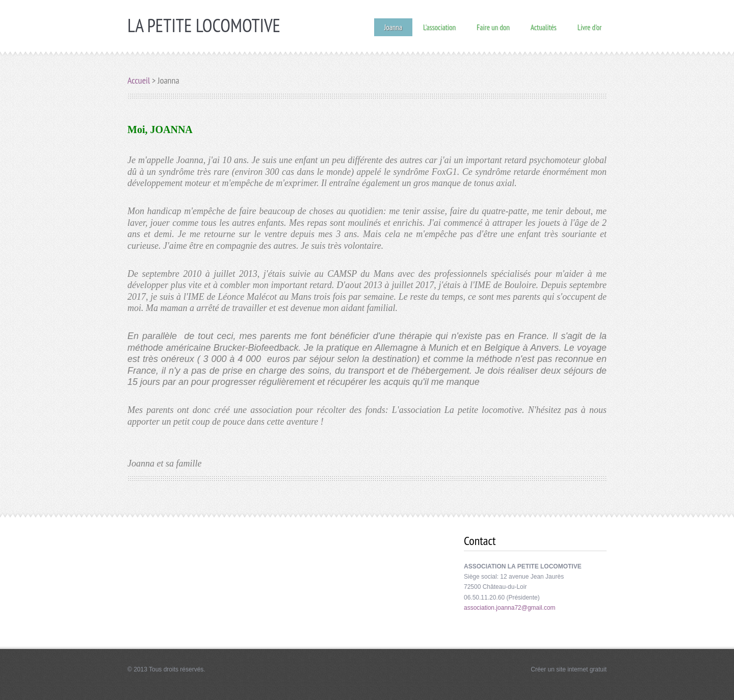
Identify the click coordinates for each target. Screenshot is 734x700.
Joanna (393, 27)
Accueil (139, 80)
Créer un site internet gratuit (569, 669)
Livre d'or (589, 27)
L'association (439, 27)
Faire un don (493, 27)
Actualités (544, 27)
